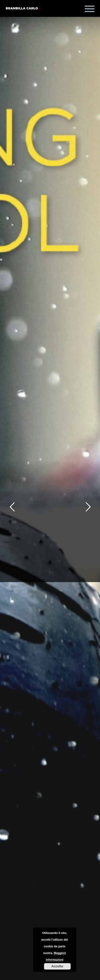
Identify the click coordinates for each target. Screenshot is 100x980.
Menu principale (90, 9)
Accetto (57, 966)
